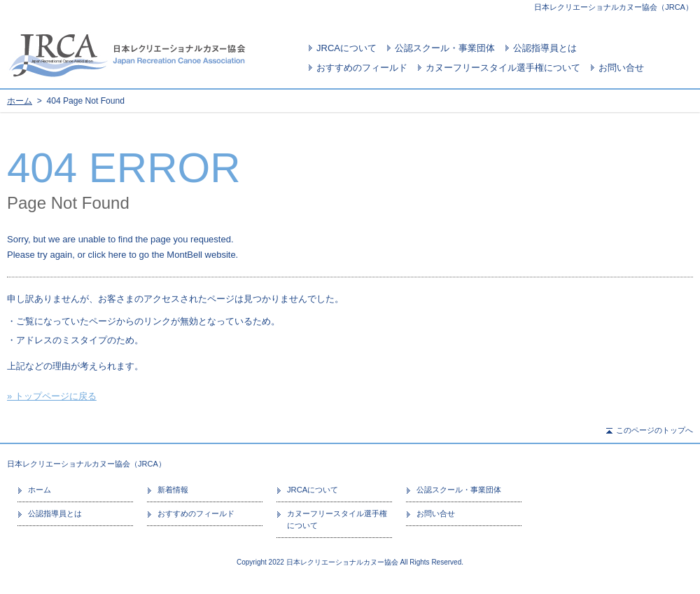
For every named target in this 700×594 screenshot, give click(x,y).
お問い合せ (621, 68)
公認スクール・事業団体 (445, 48)
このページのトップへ (654, 430)
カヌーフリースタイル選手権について (503, 68)
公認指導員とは (545, 48)
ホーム (20, 101)
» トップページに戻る (52, 396)
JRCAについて (346, 48)
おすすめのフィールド (362, 68)
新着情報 (173, 490)
